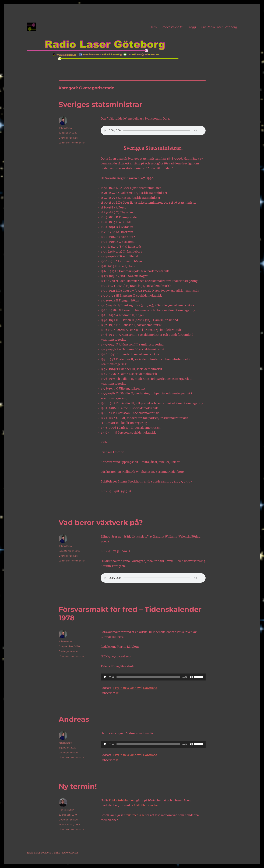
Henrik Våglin (66, 810)
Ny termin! (78, 786)
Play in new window (127, 688)
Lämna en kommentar (72, 143)
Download (150, 688)
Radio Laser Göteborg (39, 853)
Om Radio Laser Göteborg (219, 27)
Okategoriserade (68, 138)
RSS (119, 693)
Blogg (192, 27)
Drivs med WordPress (66, 853)
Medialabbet (66, 824)
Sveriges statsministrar (100, 104)
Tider (77, 824)
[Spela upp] (105, 677)
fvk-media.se (135, 815)
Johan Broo (65, 128)
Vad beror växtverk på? (101, 522)
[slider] (148, 677)
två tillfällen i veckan (145, 805)
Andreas (74, 719)
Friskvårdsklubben (122, 800)
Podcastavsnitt (172, 27)
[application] (153, 677)
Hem (153, 27)
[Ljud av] (191, 677)
